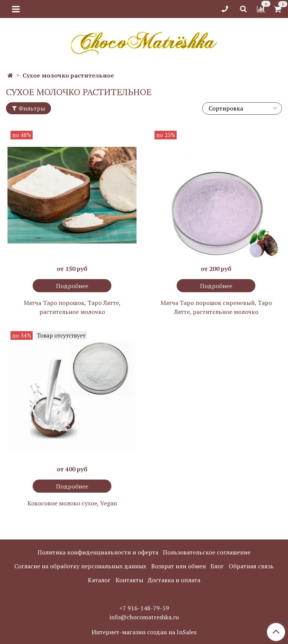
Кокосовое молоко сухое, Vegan (72, 503)
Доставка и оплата (174, 580)
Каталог (99, 580)
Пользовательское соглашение (207, 552)
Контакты (129, 580)
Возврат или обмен (178, 566)
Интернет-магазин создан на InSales (144, 632)
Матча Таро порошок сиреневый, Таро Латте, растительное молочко (216, 307)
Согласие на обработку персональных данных (80, 566)
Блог (217, 566)
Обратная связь (251, 566)
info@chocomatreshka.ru (144, 617)
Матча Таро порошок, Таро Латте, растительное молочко (72, 307)
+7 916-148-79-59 (144, 608)
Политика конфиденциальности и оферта (98, 552)
